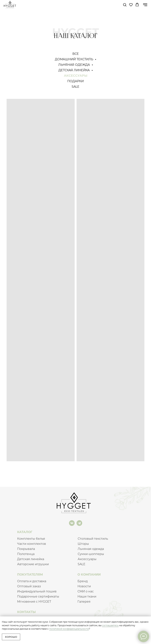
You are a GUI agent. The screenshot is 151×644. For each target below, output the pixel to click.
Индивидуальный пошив (37, 591)
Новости (84, 586)
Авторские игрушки (33, 564)
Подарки (75, 81)
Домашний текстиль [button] (74, 59)
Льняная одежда (91, 549)
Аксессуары (76, 76)
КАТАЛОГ (25, 532)
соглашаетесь (110, 625)
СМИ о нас (86, 591)
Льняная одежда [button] (74, 65)
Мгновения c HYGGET (34, 602)
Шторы (83, 544)
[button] (125, 5)
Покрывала (26, 549)
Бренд (83, 581)
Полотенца (26, 554)
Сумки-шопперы (91, 554)
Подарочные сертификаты (38, 596)
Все (76, 54)
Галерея (84, 602)
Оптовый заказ (29, 586)
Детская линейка (31, 559)
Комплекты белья (31, 539)
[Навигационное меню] (145, 5)
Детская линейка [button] (74, 70)
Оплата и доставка (32, 581)
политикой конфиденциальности (69, 629)
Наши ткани (87, 596)
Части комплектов (32, 544)
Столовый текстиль (93, 539)
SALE (75, 87)
